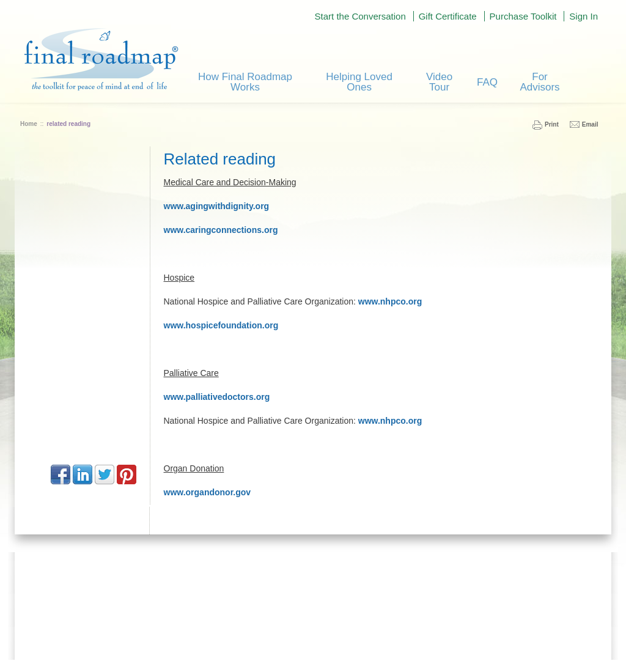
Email (590, 124)
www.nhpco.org (390, 301)
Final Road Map (101, 59)
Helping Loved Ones (359, 82)
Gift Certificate (448, 16)
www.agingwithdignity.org (217, 206)
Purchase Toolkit (523, 16)
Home (29, 124)
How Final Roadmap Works (245, 82)
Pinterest (127, 474)
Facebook (61, 474)
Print (552, 124)
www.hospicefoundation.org (221, 325)
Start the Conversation (360, 16)
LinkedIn (83, 474)
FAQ (487, 82)
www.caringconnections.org (221, 230)
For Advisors (539, 82)
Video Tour (439, 82)
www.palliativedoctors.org (217, 397)
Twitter (105, 474)
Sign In (584, 16)
